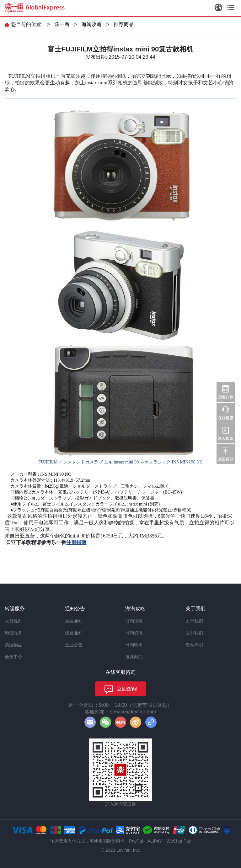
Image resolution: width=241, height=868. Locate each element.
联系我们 (194, 633)
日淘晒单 (134, 645)
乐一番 (62, 24)
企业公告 (74, 645)
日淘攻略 (134, 621)
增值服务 (13, 633)
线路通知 (74, 633)
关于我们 (194, 621)
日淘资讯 (134, 633)
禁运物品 (13, 645)
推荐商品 (124, 24)
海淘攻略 (92, 24)
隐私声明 (194, 645)
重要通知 (74, 621)
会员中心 (13, 657)
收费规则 (13, 621)
